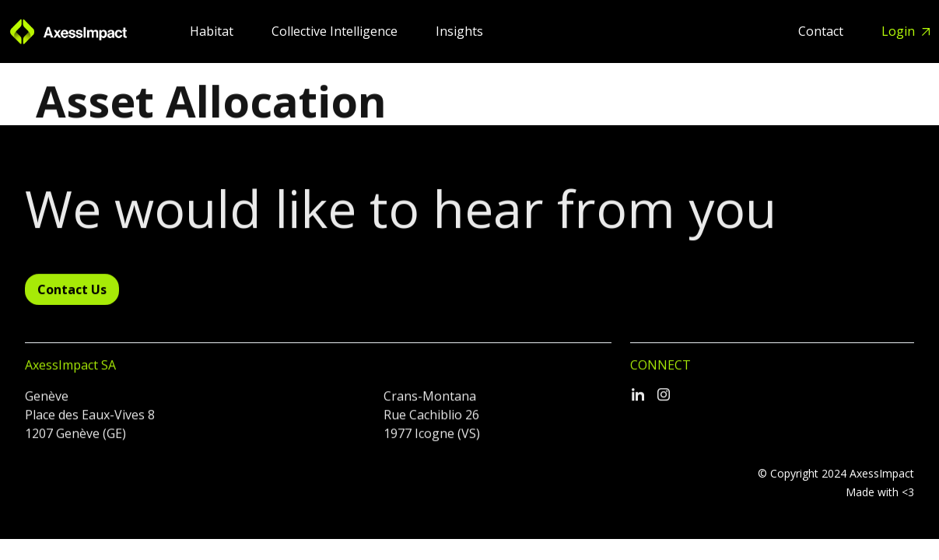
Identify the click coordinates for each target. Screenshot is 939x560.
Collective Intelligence (336, 31)
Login (900, 31)
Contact (822, 31)
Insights (459, 31)
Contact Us (72, 296)
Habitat (213, 31)
